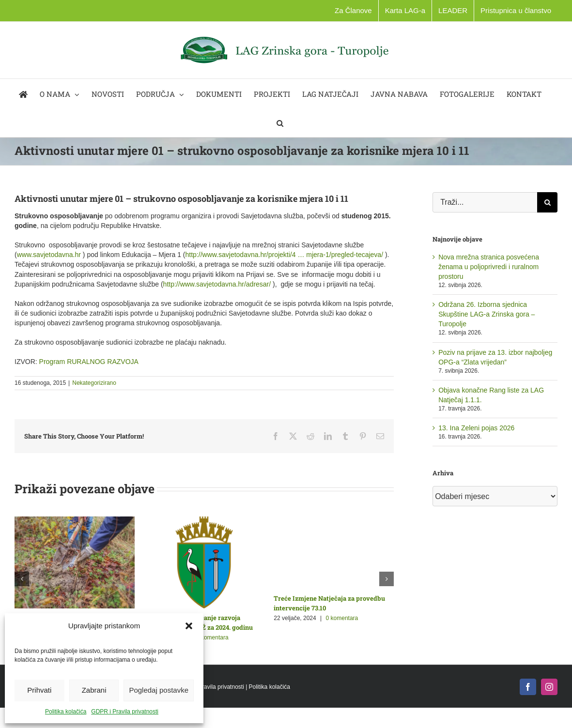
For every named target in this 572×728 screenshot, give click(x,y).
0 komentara (212, 637)
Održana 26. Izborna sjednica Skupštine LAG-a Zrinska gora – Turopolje (487, 314)
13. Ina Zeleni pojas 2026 (476, 428)
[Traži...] (485, 202)
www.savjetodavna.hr (49, 255)
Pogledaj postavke (159, 690)
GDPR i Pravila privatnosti (125, 712)
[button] (189, 626)
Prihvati (39, 690)
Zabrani (94, 690)
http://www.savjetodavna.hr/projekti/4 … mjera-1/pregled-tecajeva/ (285, 255)
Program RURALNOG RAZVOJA (89, 362)
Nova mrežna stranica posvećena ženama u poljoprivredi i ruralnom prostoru (489, 267)
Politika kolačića (66, 712)
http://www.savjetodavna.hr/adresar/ (217, 284)
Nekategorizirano (94, 383)
